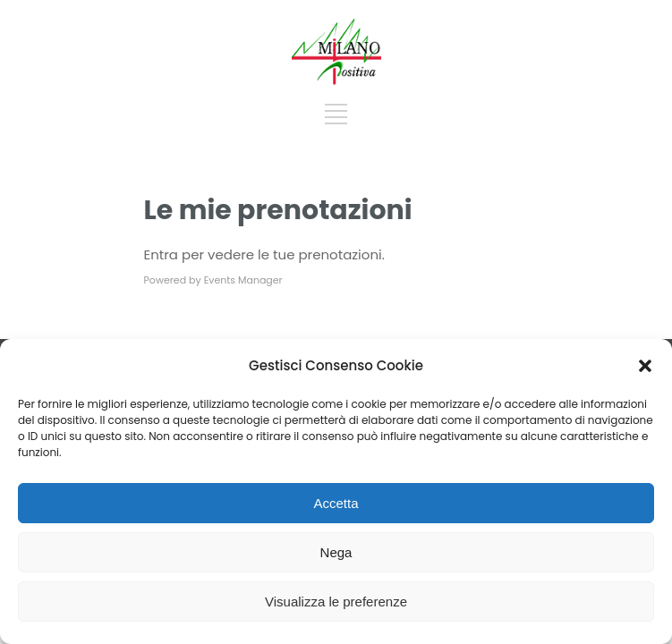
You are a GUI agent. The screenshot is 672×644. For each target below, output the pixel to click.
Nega (336, 552)
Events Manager (243, 280)
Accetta (336, 503)
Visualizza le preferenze (336, 602)
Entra (162, 254)
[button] (645, 366)
